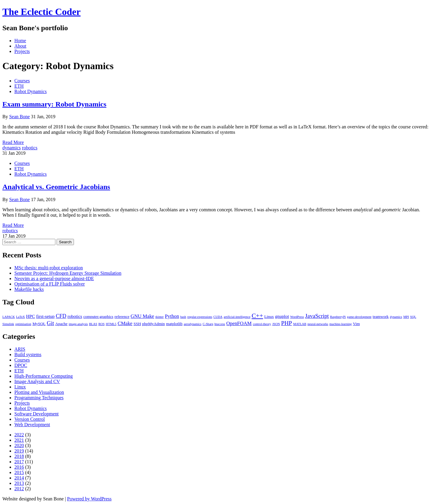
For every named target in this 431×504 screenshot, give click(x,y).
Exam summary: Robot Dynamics (54, 104)
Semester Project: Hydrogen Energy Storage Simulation (68, 273)
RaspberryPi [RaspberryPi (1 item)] (338, 317)
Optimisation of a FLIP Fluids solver (50, 284)
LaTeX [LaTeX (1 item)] (21, 317)
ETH (19, 86)
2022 (19, 435)
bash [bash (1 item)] (183, 317)
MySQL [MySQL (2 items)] (39, 324)
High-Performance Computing (44, 376)
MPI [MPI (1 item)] (406, 317)
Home (20, 41)
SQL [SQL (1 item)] (413, 317)
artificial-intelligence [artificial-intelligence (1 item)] (237, 317)
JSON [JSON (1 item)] (276, 324)
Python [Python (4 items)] (172, 316)
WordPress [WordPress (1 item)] (297, 317)
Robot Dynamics (31, 91)
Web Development (32, 425)
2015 (19, 472)
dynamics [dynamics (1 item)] (396, 317)
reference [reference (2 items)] (122, 316)
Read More (13, 142)
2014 (19, 478)
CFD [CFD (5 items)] (61, 316)
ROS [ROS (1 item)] (102, 324)
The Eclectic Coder (41, 12)
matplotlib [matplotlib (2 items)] (174, 324)
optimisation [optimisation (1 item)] (23, 324)
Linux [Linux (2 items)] (269, 316)
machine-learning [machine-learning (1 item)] (341, 324)
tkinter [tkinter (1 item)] (160, 317)
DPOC (21, 365)
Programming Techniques (39, 398)
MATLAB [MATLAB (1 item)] (300, 324)
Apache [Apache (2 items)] (62, 324)
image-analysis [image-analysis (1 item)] (78, 324)
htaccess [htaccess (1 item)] (220, 324)
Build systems (28, 355)
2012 (19, 489)
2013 (19, 483)
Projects (22, 51)
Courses (22, 81)
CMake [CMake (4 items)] (125, 323)
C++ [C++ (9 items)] (257, 316)
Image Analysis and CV (37, 381)
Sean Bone (20, 117)
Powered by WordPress (89, 499)
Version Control (30, 419)
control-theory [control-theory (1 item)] (262, 324)
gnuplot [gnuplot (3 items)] (282, 316)
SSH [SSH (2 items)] (137, 324)
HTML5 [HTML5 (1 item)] (111, 324)
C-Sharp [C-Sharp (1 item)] (208, 324)
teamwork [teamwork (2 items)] (381, 316)
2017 (19, 462)
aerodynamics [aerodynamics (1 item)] (193, 324)
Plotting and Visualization (39, 392)
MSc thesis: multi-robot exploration (49, 268)
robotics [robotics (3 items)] (75, 316)
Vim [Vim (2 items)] (356, 324)
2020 (19, 445)
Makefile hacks (29, 289)
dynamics (12, 148)
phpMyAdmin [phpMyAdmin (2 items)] (154, 324)
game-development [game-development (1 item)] (359, 317)
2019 (19, 451)
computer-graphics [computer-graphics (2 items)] (98, 316)
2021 (19, 440)
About (20, 46)
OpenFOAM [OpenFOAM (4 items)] (239, 323)
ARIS (20, 349)
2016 (19, 467)
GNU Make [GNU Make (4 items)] (142, 316)
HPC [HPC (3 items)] (31, 316)
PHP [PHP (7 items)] (286, 323)
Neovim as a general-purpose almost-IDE (54, 278)
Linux (20, 387)
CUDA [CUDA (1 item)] (218, 317)
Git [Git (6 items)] (50, 323)
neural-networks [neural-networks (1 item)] (318, 324)
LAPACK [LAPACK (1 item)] (9, 317)
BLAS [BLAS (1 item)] (93, 324)
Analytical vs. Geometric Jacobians (56, 187)
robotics (30, 148)
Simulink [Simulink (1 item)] (8, 324)
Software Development (37, 414)
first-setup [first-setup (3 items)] (45, 316)
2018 (19, 456)
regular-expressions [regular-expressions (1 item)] (200, 317)
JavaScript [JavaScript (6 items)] (317, 316)
